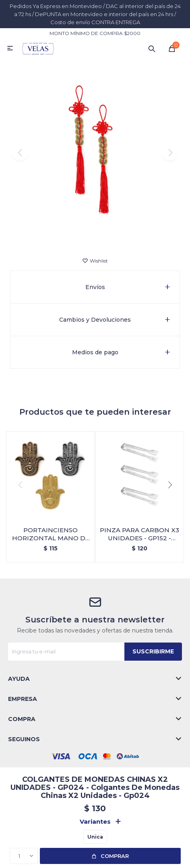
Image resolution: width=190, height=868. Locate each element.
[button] (152, 48)
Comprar (115, 856)
